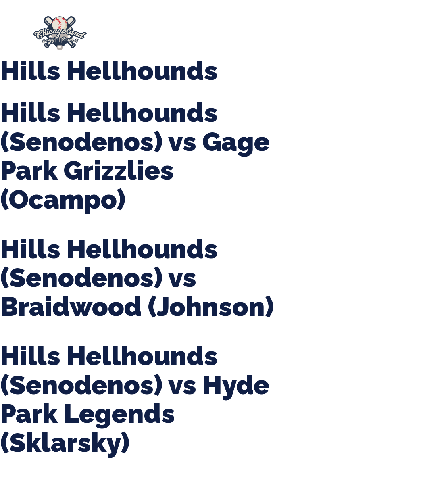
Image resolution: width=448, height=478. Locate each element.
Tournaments (251, 29)
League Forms (267, 37)
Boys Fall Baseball (385, 29)
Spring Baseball (185, 29)
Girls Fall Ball (138, 38)
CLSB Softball (315, 29)
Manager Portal (203, 38)
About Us (125, 29)
